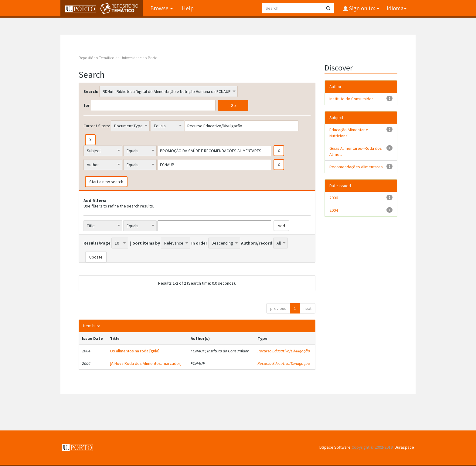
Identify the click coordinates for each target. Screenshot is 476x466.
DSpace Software (335, 447)
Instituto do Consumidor (351, 99)
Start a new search (106, 182)
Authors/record (257, 243)
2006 (334, 198)
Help (188, 8)
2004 (334, 210)
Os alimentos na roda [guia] (135, 351)
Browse (161, 8)
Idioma (397, 8)
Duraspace (404, 447)
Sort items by (146, 243)
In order (199, 243)
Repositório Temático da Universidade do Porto (118, 58)
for (87, 105)
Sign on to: (364, 8)
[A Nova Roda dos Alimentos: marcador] (146, 363)
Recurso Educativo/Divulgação (284, 351)
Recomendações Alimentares (356, 167)
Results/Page (97, 243)
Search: (91, 91)
